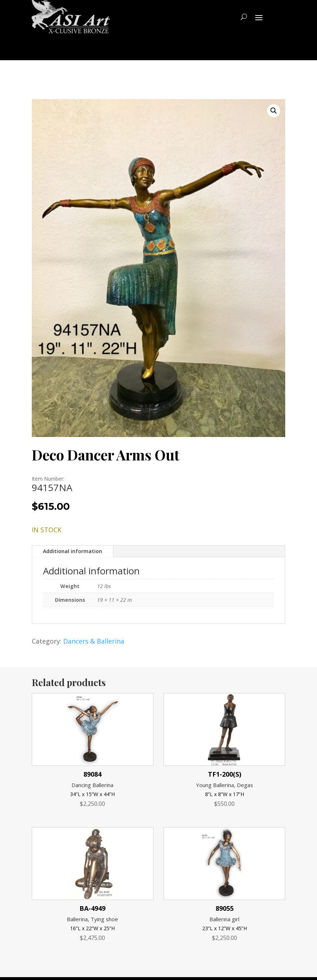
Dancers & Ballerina (94, 641)
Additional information (73, 551)
